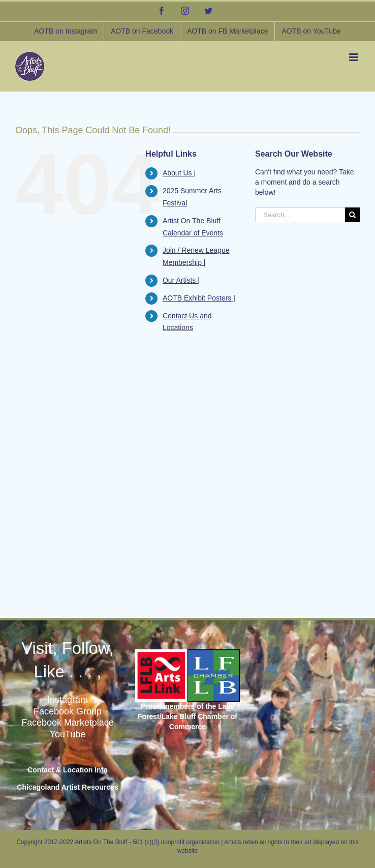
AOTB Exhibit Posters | (199, 298)
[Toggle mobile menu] (354, 57)
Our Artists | (181, 280)
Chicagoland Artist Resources (67, 787)
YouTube (68, 734)
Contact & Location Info (68, 770)
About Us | (179, 173)
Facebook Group (68, 711)
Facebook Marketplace (68, 723)
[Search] (352, 215)
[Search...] (300, 215)
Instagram (68, 700)
